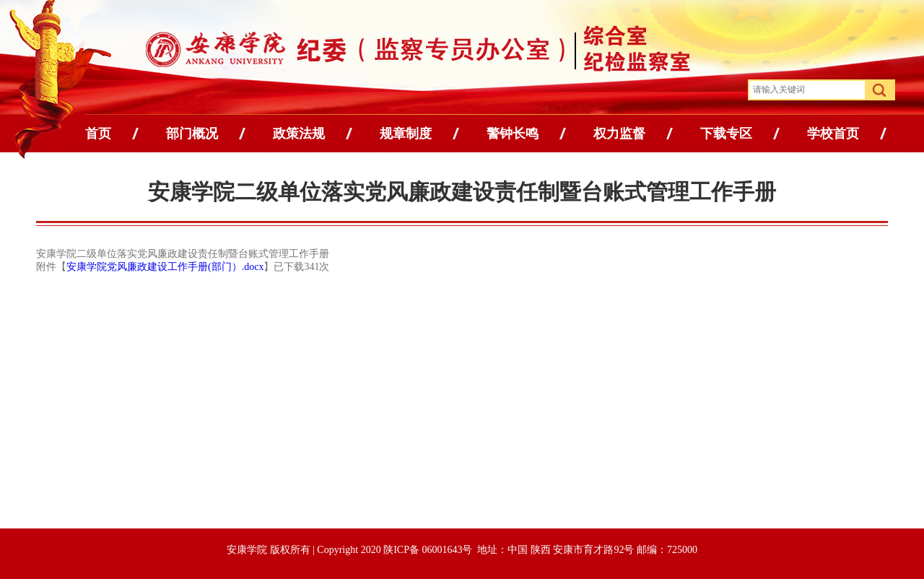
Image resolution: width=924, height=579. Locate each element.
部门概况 (192, 134)
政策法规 (299, 134)
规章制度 (406, 134)
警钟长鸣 (513, 134)
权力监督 (619, 134)
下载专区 (726, 134)
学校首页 (833, 134)
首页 (98, 134)
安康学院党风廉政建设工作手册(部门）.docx (165, 267)
